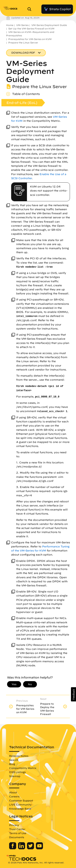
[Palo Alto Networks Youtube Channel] (39, 848)
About (13, 792)
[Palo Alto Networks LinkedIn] (22, 848)
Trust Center (17, 829)
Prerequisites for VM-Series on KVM (30, 39)
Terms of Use (18, 833)
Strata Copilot (57, 9)
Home (10, 25)
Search (14, 760)
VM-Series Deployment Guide (49, 25)
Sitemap (15, 776)
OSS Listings (17, 772)
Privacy (14, 825)
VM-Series (22, 25)
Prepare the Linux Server (23, 43)
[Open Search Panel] (31, 9)
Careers (14, 796)
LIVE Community (20, 804)
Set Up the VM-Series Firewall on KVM (31, 29)
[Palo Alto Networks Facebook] (13, 848)
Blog (12, 764)
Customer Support (21, 800)
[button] (73, 694)
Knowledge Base (20, 809)
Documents (17, 837)
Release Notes (19, 756)
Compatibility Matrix (23, 768)
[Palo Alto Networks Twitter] (31, 848)
